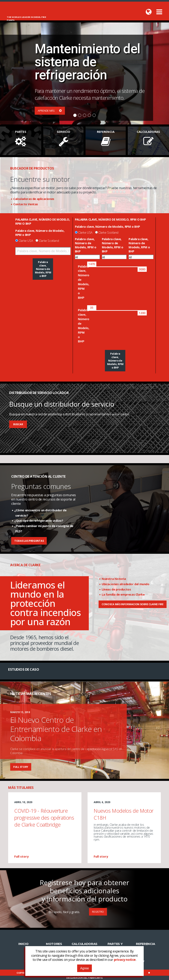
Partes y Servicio (115, 946)
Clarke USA (26, 241)
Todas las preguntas (29, 541)
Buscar (18, 424)
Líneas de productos (116, 589)
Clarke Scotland (49, 241)
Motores (54, 944)
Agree (85, 968)
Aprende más (50, 111)
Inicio (23, 944)
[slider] (92, 264)
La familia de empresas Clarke (123, 594)
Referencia (146, 944)
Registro (98, 912)
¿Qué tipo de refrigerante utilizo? (39, 521)
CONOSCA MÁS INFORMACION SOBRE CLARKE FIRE (133, 604)
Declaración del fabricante (84, 978)
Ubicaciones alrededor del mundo (126, 584)
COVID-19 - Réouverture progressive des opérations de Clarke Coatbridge (44, 818)
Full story (21, 767)
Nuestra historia (114, 579)
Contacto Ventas (26, 204)
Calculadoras (84, 944)
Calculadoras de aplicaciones (34, 199)
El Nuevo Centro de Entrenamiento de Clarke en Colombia (56, 729)
